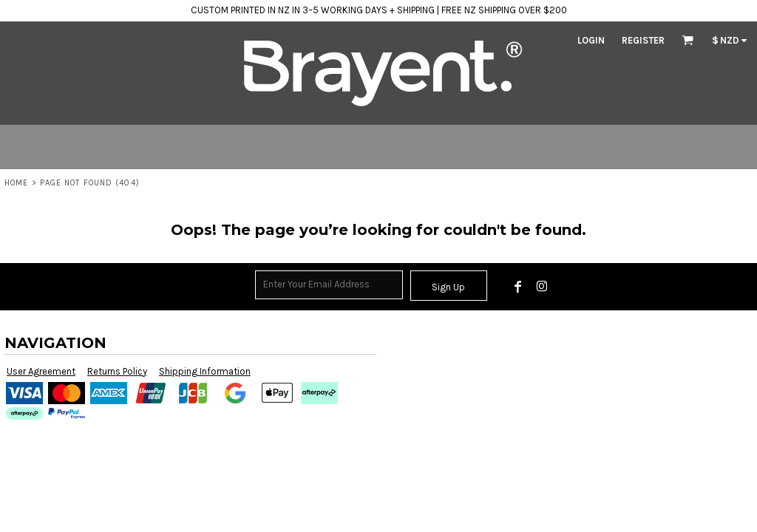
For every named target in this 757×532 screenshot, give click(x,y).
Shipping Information (205, 371)
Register (643, 40)
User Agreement (41, 371)
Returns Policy (117, 371)
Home (16, 183)
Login (591, 40)
